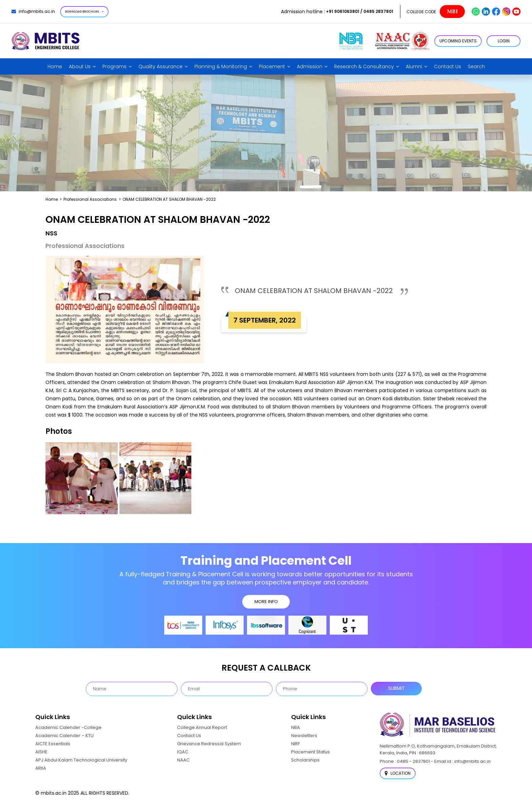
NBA (296, 727)
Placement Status (310, 752)
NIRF (296, 744)
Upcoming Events (458, 41)
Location (398, 773)
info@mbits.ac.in (33, 11)
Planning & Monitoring (221, 66)
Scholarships (305, 760)
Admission (310, 66)
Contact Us (448, 66)
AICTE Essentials (53, 744)
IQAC (183, 752)
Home (55, 66)
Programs (115, 66)
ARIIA (41, 768)
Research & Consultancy (364, 66)
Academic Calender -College (68, 727)
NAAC (183, 760)
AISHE (41, 752)
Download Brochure (84, 12)
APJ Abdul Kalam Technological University (81, 760)
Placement (272, 66)
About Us (80, 66)
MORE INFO (266, 602)
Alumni (414, 66)
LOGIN (504, 41)
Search (476, 66)
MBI (452, 12)
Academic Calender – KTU (64, 736)
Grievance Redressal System (209, 744)
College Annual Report (202, 727)
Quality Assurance (160, 66)
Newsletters (304, 736)
